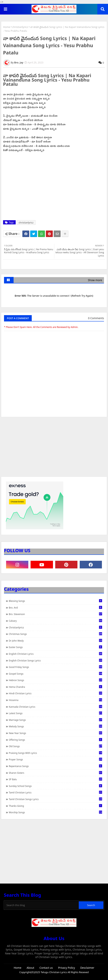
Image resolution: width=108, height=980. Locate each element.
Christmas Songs (55, 634)
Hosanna (55, 700)
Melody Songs (55, 726)
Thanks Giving (55, 806)
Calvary (55, 621)
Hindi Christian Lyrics (55, 693)
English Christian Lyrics (55, 654)
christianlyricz (20, 27)
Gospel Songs (55, 674)
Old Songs (55, 746)
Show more (95, 280)
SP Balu (55, 779)
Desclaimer (87, 968)
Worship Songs (55, 812)
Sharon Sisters (55, 773)
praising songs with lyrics (55, 753)
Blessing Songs (55, 601)
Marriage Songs (55, 720)
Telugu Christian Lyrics (54, 972)
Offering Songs (55, 740)
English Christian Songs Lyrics (55, 660)
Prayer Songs (55, 759)
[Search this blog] (42, 905)
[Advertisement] (54, 449)
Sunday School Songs (55, 786)
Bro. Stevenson (55, 614)
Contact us (46, 968)
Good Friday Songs (55, 667)
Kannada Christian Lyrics (55, 707)
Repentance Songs (55, 766)
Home (7, 27)
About (30, 968)
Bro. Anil (55, 608)
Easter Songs (55, 647)
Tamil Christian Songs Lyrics (55, 799)
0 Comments (96, 318)
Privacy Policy (67, 968)
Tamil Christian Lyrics (55, 792)
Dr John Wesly (55, 641)
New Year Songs (55, 733)
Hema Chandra (55, 687)
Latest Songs (55, 713)
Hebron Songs (55, 680)
